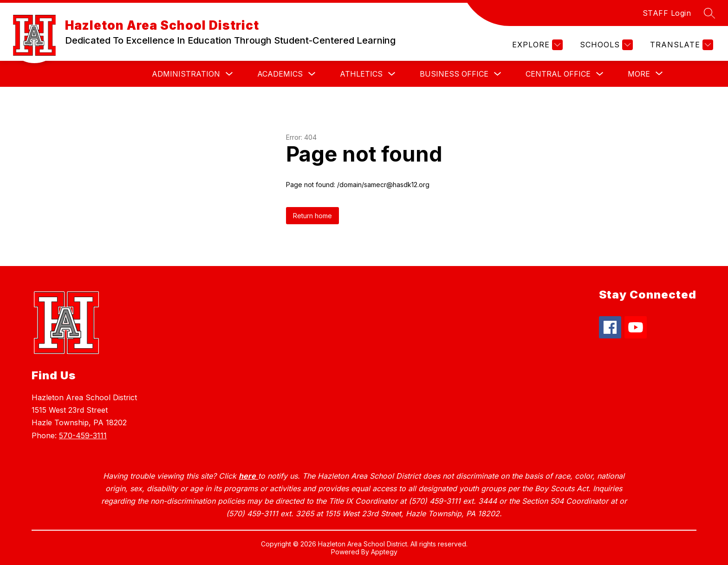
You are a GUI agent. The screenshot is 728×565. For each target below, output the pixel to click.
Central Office (558, 74)
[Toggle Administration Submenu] (229, 74)
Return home (312, 216)
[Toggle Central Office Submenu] (600, 74)
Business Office (454, 74)
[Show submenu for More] (639, 74)
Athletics (361, 74)
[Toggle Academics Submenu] (312, 74)
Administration (186, 74)
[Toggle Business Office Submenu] (498, 74)
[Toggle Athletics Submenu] (392, 74)
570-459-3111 (83, 435)
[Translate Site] (680, 45)
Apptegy (384, 552)
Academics (280, 74)
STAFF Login (667, 13)
